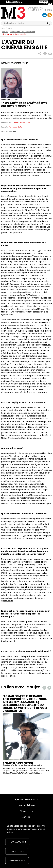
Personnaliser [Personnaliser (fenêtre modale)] (17, 861)
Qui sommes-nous (26, 799)
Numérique (13, 127)
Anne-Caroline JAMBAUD (23, 123)
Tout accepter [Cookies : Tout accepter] (18, 842)
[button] (40, 54)
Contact (26, 817)
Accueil (5, 32)
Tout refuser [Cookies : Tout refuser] (17, 851)
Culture (21, 127)
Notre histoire (27, 805)
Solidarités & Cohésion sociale (23, 32)
